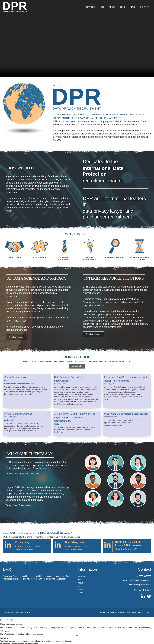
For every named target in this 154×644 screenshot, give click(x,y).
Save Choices (18, 642)
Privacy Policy (145, 626)
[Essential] (1, 630)
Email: (126, 579)
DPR (7, 568)
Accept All (5, 642)
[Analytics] (77, 635)
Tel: (137, 575)
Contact (144, 568)
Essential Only (32, 642)
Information (87, 568)
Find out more (16, 337)
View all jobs (77, 365)
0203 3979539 (145, 575)
